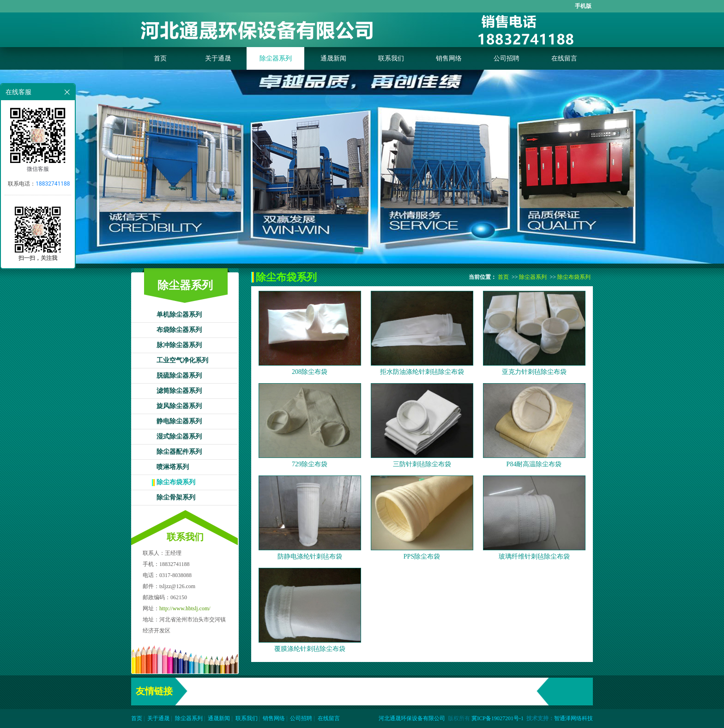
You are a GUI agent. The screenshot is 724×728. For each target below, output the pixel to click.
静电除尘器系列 (179, 421)
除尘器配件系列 (179, 452)
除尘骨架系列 (176, 497)
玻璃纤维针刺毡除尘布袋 (534, 557)
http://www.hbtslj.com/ (185, 608)
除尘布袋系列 (176, 482)
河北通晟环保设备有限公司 (412, 718)
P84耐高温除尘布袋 (534, 464)
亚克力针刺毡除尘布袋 (534, 372)
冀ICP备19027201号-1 (498, 718)
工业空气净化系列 (182, 360)
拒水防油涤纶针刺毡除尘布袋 (422, 372)
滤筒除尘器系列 (179, 391)
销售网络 (449, 58)
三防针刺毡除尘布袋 (422, 464)
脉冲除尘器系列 (179, 345)
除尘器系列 (276, 58)
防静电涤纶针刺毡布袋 (310, 557)
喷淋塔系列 (173, 467)
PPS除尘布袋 (422, 557)
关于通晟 (218, 58)
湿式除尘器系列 (179, 436)
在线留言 (564, 58)
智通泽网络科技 (573, 718)
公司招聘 (507, 58)
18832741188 (53, 184)
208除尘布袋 (310, 372)
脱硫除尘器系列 (179, 376)
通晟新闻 (333, 58)
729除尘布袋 (310, 464)
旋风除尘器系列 (179, 406)
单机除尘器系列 (179, 315)
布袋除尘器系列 (179, 330)
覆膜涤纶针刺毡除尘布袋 (310, 649)
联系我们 (391, 58)
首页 (160, 58)
